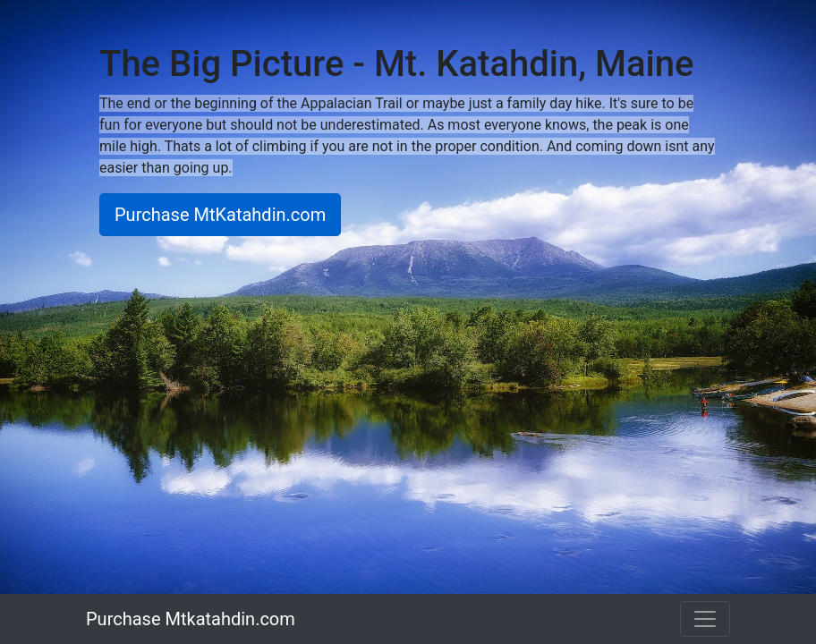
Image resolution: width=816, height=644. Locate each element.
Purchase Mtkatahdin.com (191, 619)
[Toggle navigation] (705, 619)
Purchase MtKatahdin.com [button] (220, 215)
